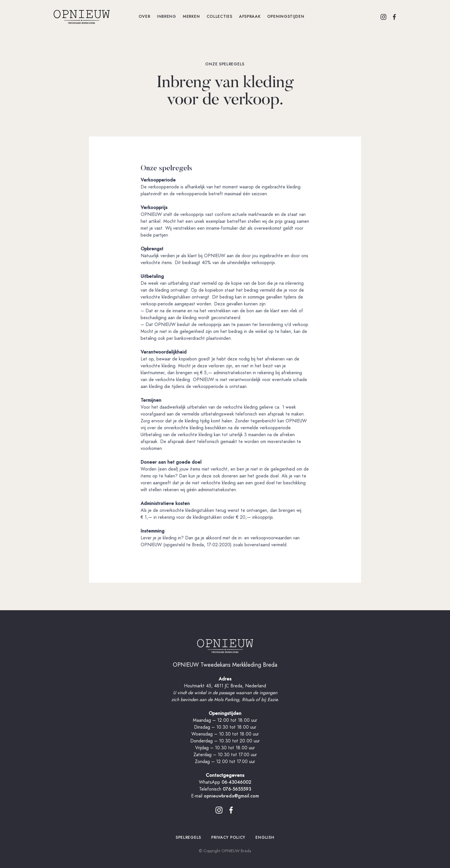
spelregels (189, 837)
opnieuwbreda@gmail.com (231, 796)
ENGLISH (265, 837)
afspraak (250, 16)
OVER (144, 16)
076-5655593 (237, 789)
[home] (94, 17)
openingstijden (286, 16)
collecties (219, 16)
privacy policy (228, 837)
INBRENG (167, 16)
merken (192, 16)
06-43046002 (236, 782)
